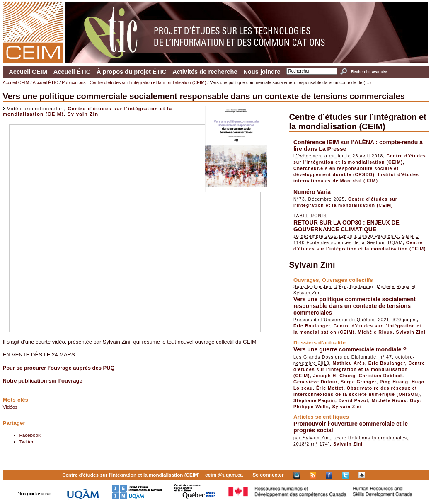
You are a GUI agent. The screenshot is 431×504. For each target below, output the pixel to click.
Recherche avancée (369, 72)
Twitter (27, 442)
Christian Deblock (381, 376)
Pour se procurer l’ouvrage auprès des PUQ (59, 368)
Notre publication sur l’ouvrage (43, 381)
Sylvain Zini (84, 114)
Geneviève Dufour (315, 382)
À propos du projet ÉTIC (132, 72)
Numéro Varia (312, 192)
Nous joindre (262, 72)
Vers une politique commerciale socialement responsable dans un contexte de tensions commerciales (355, 306)
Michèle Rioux (375, 332)
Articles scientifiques (321, 417)
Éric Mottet (330, 388)
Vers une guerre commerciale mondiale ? (350, 349)
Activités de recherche (205, 72)
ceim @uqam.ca (224, 475)
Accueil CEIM (28, 72)
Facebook (30, 435)
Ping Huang (394, 382)
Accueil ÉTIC (72, 72)
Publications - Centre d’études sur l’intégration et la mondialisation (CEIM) (134, 82)
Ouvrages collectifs (347, 280)
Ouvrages (306, 280)
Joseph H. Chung (334, 376)
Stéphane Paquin (314, 400)
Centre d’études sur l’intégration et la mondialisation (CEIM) (358, 122)
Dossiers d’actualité (320, 343)
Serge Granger (358, 382)
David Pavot (354, 400)
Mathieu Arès (349, 363)
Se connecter (268, 475)
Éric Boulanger (312, 326)
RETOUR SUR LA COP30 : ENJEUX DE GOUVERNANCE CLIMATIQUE (346, 226)
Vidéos (10, 407)
